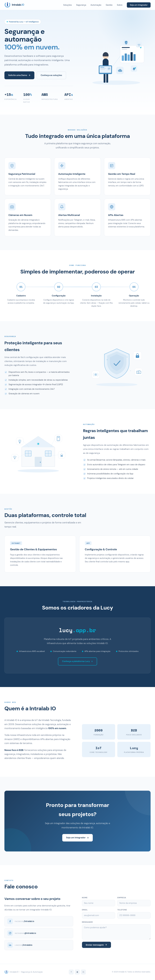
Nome (85, 900)
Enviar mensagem (96, 947)
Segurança (81, 5)
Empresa (122, 900)
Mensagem (87, 924)
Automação (96, 5)
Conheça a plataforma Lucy (77, 663)
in (83, 972)
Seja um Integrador (139, 5)
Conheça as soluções (51, 75)
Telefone (122, 912)
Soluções (67, 5)
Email (85, 912)
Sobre (120, 5)
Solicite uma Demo (19, 75)
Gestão (109, 5)
